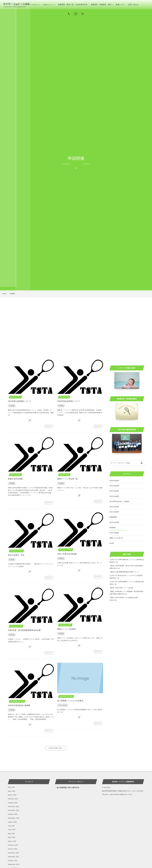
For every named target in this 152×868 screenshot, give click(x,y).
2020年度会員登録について (69, 401)
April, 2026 (12, 791)
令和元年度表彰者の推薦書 (19, 706)
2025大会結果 (114, 486)
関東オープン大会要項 (67, 629)
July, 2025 (11, 826)
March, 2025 (12, 841)
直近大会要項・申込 (16, 555)
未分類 (112, 543)
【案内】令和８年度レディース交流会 (121, 588)
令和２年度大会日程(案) (67, 554)
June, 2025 (12, 830)
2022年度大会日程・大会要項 (119, 501)
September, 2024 (14, 864)
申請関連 (113, 528)
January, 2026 (13, 803)
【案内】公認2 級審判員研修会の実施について (124, 572)
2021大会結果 (114, 512)
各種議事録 (113, 517)
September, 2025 (14, 818)
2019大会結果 (114, 533)
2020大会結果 (114, 522)
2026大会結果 (114, 481)
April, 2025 (12, 837)
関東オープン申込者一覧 (67, 479)
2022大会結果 (114, 507)
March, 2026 (12, 795)
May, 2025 (11, 834)
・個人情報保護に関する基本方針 (67, 787)
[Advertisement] (76, 315)
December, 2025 (13, 806)
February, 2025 (13, 845)
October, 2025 (13, 814)
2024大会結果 (114, 491)
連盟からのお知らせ (116, 538)
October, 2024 (13, 861)
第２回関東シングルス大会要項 (70, 701)
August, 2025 (12, 822)
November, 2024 (13, 857)
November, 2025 (13, 810)
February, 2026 (13, 799)
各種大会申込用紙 (15, 479)
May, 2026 (11, 787)
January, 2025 (13, 849)
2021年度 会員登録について (20, 401)
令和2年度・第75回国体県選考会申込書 (24, 630)
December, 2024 (13, 853)
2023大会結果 (114, 496)
